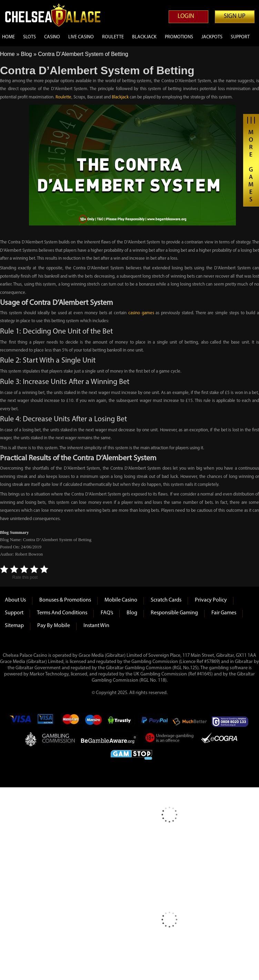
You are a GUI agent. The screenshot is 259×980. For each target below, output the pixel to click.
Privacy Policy (211, 600)
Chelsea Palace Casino (57, 15)
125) (194, 668)
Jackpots (212, 37)
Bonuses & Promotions (65, 600)
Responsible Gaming (174, 613)
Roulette (113, 37)
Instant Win (96, 626)
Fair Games (224, 613)
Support (240, 37)
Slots (29, 37)
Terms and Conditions (62, 613)
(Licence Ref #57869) (200, 662)
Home (8, 37)
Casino (52, 37)
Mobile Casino (121, 600)
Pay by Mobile (54, 626)
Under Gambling (170, 739)
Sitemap (14, 626)
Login (186, 16)
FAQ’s (107, 613)
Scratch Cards (166, 600)
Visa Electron (46, 722)
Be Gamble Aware (110, 739)
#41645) (205, 674)
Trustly (121, 722)
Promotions (179, 37)
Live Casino (81, 37)
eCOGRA (219, 739)
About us (15, 600)
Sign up (235, 16)
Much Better (190, 722)
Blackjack (144, 37)
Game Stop (131, 754)
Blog (26, 54)
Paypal (154, 722)
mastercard (70, 722)
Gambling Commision (59, 739)
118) (162, 680)
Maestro (94, 722)
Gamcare (232, 722)
